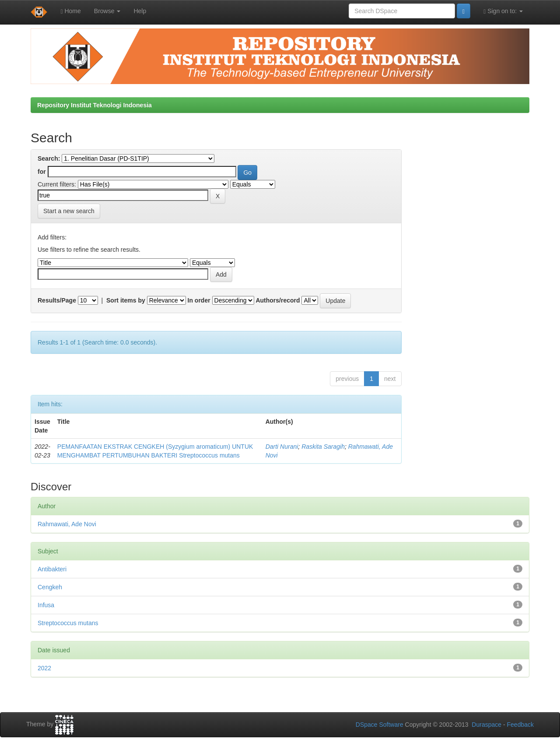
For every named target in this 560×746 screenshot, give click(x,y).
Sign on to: (503, 11)
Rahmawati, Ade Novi (67, 524)
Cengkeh (50, 587)
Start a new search (69, 211)
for (42, 172)
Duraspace (486, 725)
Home (70, 11)
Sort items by (126, 300)
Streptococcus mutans (68, 623)
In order (199, 300)
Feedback (520, 725)
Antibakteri (52, 569)
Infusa (46, 605)
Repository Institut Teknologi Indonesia (94, 105)
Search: (49, 158)
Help (140, 11)
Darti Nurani (282, 447)
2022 (44, 668)
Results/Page (57, 300)
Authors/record (278, 300)
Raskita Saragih (323, 447)
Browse (107, 11)
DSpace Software (380, 725)
